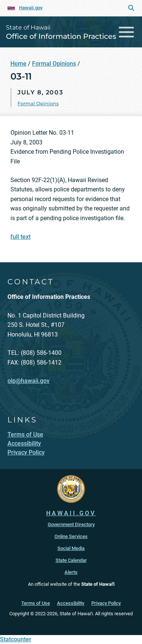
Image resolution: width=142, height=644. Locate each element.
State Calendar (71, 560)
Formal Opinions (54, 64)
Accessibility (71, 603)
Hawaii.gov (31, 8)
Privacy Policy (106, 603)
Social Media (71, 548)
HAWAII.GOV (71, 513)
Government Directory (71, 524)
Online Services (71, 536)
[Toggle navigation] (127, 32)
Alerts (71, 572)
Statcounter (16, 639)
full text (20, 237)
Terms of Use (36, 603)
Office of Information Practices (61, 36)
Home (18, 64)
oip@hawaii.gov (29, 381)
